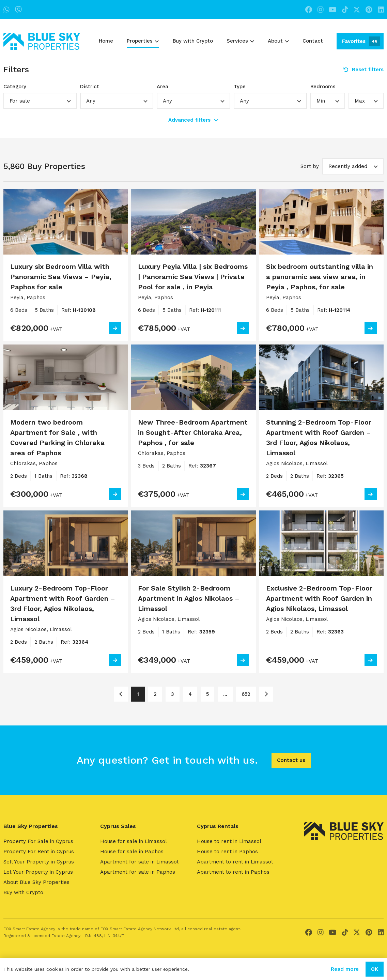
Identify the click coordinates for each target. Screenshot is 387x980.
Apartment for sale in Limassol (139, 862)
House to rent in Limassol (229, 841)
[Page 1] (121, 694)
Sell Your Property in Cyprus (39, 862)
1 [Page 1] (138, 694)
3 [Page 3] (173, 694)
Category (15, 87)
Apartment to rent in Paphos (233, 872)
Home (106, 41)
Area (162, 87)
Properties (143, 41)
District (90, 87)
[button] (40, 101)
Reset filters (363, 70)
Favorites (361, 41)
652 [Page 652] (246, 694)
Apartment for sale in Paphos (138, 872)
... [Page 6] (225, 694)
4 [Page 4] (190, 694)
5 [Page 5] (207, 694)
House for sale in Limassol (134, 841)
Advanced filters (193, 120)
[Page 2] (266, 694)
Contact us (291, 760)
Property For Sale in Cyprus (38, 841)
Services (240, 41)
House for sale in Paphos (132, 852)
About (278, 41)
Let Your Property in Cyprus (38, 872)
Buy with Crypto (193, 41)
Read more (345, 969)
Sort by (310, 166)
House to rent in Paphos (227, 852)
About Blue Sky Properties (36, 882)
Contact (313, 41)
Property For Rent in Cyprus (39, 852)
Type (240, 87)
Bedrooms (323, 87)
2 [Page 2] (155, 694)
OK (375, 969)
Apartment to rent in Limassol (235, 862)
